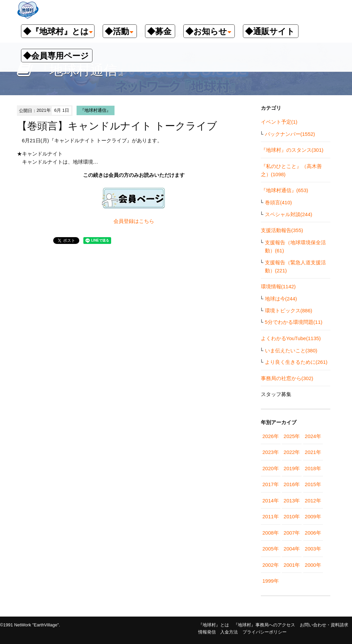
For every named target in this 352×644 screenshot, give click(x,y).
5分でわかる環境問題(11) (294, 322)
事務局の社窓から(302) (287, 378)
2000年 (313, 565)
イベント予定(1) (279, 122)
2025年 (292, 436)
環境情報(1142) (278, 286)
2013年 (292, 501)
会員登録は (126, 221)
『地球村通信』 (95, 110)
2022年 (292, 452)
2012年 (313, 501)
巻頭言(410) (278, 202)
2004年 (292, 549)
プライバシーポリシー (265, 632)
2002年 (271, 565)
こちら (147, 221)
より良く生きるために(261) (296, 362)
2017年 (271, 484)
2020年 (271, 468)
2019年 (292, 468)
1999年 (271, 581)
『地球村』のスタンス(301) (292, 150)
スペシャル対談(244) (289, 214)
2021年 (313, 452)
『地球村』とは (214, 625)
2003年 (313, 549)
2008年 (271, 533)
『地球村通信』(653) (285, 190)
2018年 (313, 468)
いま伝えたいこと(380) (291, 350)
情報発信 (207, 632)
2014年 (271, 501)
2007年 (292, 533)
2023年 (271, 452)
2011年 (271, 516)
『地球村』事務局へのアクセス (264, 625)
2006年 (313, 533)
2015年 (313, 484)
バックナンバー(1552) (290, 134)
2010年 (292, 516)
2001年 (292, 565)
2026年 (271, 436)
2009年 (313, 516)
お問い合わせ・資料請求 (324, 625)
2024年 (313, 436)
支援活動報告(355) (282, 230)
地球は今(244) (281, 299)
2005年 (271, 549)
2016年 (292, 484)
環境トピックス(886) (289, 310)
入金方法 (229, 632)
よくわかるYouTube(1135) (291, 338)
